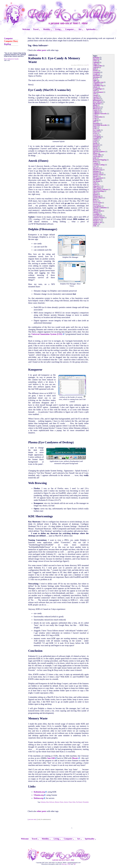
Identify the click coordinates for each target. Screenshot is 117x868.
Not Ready (79, 802)
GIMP (69, 864)
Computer (8, 38)
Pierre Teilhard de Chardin (11, 59)
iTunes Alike (72, 802)
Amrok (66, 802)
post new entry (33, 819)
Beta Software (50, 802)
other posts (41, 50)
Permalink (86, 802)
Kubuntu (43, 802)
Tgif (74, 864)
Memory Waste (59, 802)
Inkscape (64, 864)
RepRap (8, 44)
